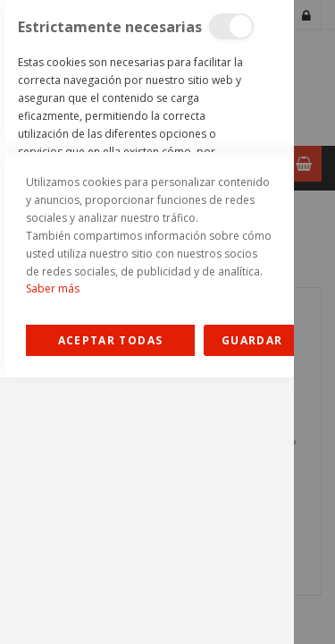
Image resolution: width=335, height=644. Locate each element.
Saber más (53, 555)
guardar (252, 607)
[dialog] (147, 322)
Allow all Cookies (110, 607)
